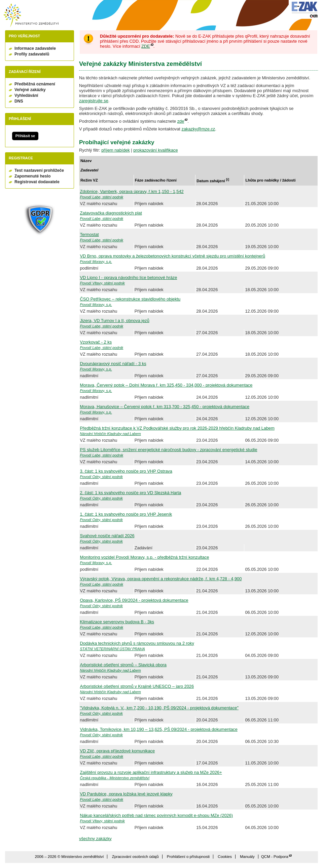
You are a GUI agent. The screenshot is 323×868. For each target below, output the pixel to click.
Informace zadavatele (35, 48)
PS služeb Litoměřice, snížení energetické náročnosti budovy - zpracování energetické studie (169, 450)
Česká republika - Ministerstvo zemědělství (115, 778)
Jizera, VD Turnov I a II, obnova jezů (115, 321)
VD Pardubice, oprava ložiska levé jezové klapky (126, 794)
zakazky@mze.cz (198, 129)
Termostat (89, 234)
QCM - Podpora (275, 857)
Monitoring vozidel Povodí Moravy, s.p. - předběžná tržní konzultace (145, 557)
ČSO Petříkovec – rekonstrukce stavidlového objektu (130, 299)
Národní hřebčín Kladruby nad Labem (111, 434)
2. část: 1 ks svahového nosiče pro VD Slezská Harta (131, 493)
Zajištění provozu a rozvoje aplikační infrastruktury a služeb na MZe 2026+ (151, 772)
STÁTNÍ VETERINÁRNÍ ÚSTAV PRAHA (113, 649)
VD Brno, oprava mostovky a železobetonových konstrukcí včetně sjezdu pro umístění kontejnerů (173, 256)
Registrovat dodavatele (37, 182)
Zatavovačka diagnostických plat (111, 213)
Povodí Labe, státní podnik (102, 197)
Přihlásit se (25, 136)
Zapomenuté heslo (32, 176)
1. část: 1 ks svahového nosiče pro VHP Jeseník (126, 514)
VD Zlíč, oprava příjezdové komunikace (118, 751)
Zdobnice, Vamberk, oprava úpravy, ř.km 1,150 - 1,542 (132, 191)
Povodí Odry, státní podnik (101, 477)
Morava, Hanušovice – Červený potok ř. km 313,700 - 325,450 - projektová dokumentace (165, 407)
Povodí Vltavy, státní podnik (102, 283)
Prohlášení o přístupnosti (188, 857)
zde (181, 121)
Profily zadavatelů (32, 54)
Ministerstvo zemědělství (31, 15)
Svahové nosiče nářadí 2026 (107, 536)
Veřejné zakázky (30, 90)
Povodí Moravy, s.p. (96, 262)
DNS (19, 101)
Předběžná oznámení (35, 84)
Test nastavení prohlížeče (39, 170)
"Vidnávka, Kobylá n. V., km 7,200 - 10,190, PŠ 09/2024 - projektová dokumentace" (159, 708)
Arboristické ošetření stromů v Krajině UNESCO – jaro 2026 (137, 686)
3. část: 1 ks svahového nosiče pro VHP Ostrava (126, 471)
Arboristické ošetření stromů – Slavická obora (123, 665)
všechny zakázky (95, 839)
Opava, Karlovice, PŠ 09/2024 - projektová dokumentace (134, 600)
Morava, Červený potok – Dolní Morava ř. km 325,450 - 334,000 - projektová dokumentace (166, 385)
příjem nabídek (116, 150)
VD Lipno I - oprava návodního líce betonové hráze (129, 278)
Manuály (247, 857)
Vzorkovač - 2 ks (96, 342)
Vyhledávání (26, 95)
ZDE (146, 46)
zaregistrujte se (94, 101)
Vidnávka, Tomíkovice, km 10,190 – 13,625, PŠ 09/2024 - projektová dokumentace (159, 729)
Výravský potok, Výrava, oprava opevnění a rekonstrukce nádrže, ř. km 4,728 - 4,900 (161, 579)
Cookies (225, 857)
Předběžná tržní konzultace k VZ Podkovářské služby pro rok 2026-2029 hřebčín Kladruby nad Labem (177, 428)
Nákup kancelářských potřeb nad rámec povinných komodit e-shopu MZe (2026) (157, 815)
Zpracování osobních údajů (135, 857)
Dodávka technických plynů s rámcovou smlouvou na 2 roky (137, 643)
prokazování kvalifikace (155, 150)
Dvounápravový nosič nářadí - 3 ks (113, 364)
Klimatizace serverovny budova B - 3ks (117, 622)
